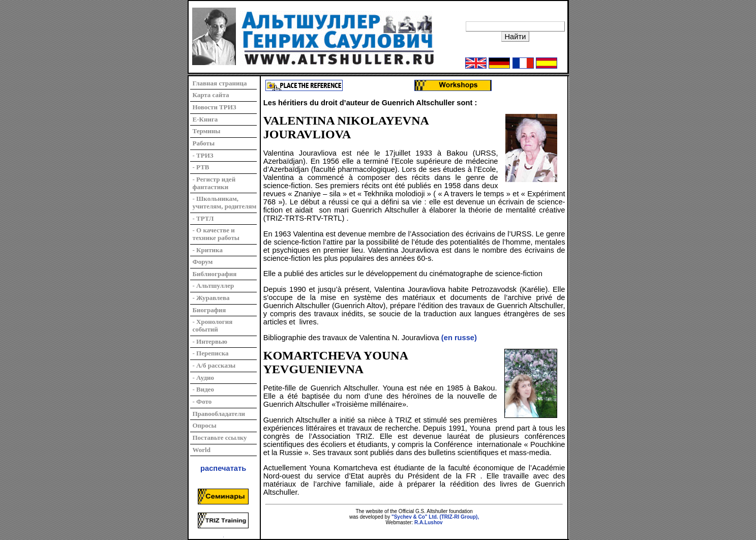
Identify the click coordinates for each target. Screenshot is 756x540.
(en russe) (459, 338)
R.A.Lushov (429, 522)
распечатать (223, 468)
